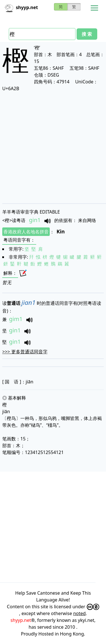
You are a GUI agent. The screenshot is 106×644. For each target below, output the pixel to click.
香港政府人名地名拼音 (26, 232)
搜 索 (87, 34)
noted (79, 613)
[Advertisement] (53, 147)
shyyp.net (21, 620)
